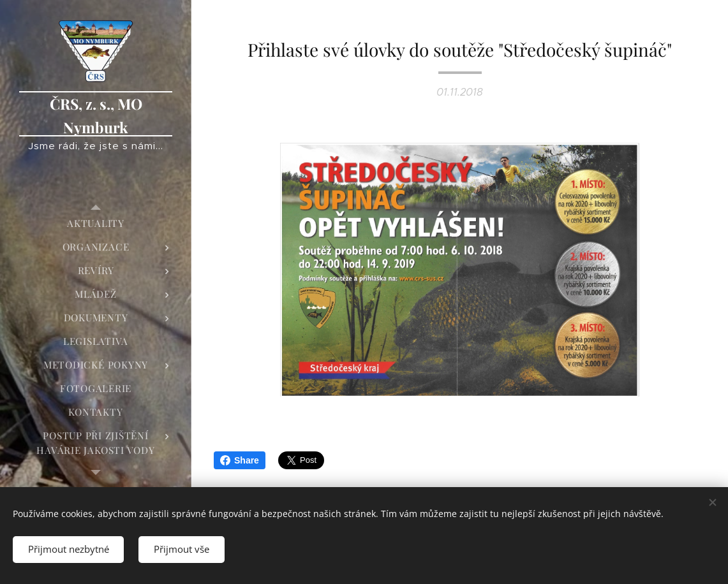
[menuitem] (96, 223)
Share (240, 460)
